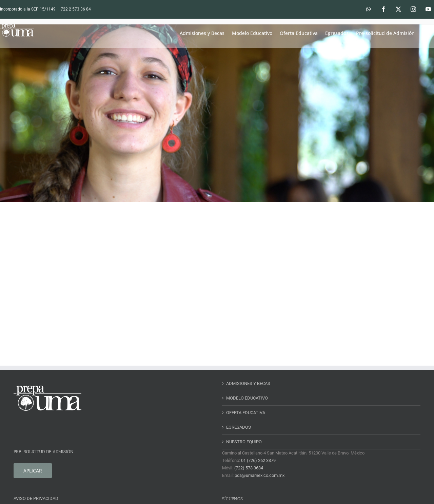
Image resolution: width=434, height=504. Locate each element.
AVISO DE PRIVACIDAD (36, 498)
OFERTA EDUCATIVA (246, 413)
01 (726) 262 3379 (258, 460)
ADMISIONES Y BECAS (248, 383)
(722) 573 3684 (249, 468)
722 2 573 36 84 (76, 9)
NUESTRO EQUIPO (244, 442)
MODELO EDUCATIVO (247, 398)
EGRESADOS (239, 427)
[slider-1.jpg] (217, 113)
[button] (424, 33)
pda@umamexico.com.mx (260, 475)
